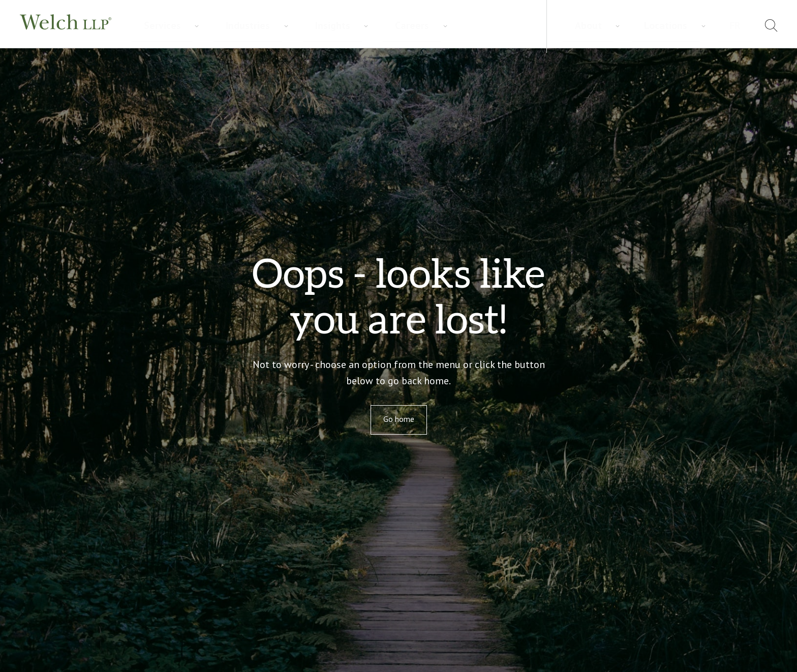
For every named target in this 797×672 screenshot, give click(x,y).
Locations (703, 25)
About (658, 25)
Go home (399, 419)
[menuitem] (743, 27)
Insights (252, 26)
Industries (201, 26)
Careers (299, 26)
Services (150, 26)
